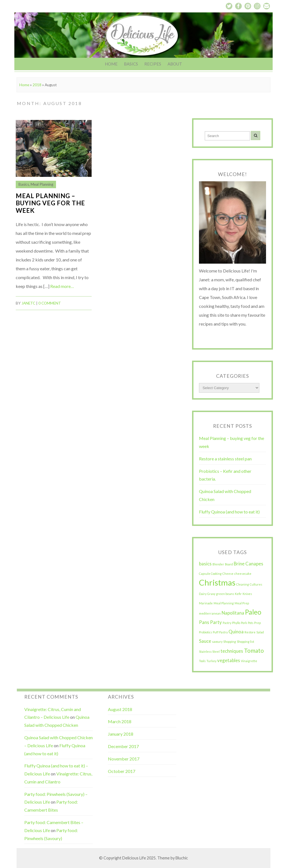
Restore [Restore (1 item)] (250, 632)
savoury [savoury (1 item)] (217, 642)
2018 (37, 85)
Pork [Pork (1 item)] (244, 623)
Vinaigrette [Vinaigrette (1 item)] (249, 661)
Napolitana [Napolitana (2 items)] (233, 613)
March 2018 (120, 721)
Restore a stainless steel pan (225, 459)
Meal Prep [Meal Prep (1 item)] (242, 603)
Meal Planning (42, 184)
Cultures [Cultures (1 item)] (256, 584)
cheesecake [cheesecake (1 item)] (243, 574)
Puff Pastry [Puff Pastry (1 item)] (220, 632)
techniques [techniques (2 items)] (232, 651)
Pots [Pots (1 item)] (251, 623)
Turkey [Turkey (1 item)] (211, 661)
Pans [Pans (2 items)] (204, 622)
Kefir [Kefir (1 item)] (238, 594)
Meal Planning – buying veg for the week (50, 203)
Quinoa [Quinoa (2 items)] (236, 632)
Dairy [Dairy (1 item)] (203, 594)
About (175, 64)
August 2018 (120, 709)
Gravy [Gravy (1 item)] (211, 594)
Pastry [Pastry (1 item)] (227, 623)
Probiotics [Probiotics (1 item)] (205, 632)
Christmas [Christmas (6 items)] (217, 582)
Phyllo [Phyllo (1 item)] (236, 623)
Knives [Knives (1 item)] (247, 594)
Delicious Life (134, 858)
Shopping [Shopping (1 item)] (230, 642)
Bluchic (182, 858)
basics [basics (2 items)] (205, 564)
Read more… (62, 286)
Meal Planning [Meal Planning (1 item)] (224, 603)
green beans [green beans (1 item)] (225, 594)
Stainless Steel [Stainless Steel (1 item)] (209, 651)
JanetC (28, 303)
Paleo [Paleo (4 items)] (253, 612)
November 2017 (124, 759)
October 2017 (122, 771)
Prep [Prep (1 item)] (257, 623)
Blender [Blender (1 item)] (218, 564)
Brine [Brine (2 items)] (239, 564)
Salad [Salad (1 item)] (260, 632)
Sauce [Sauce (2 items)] (205, 641)
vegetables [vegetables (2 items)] (229, 660)
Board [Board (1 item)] (229, 564)
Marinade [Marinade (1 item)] (206, 603)
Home (111, 64)
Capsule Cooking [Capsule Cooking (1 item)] (210, 574)
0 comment (50, 303)
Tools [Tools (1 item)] (202, 661)
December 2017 (123, 746)
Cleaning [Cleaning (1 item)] (243, 584)
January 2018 (121, 734)
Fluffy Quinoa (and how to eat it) (229, 512)
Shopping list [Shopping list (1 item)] (245, 642)
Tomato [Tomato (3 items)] (254, 650)
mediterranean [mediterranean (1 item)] (210, 613)
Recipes (153, 64)
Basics (131, 64)
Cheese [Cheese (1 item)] (228, 574)
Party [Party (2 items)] (216, 622)
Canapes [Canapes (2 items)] (254, 564)
